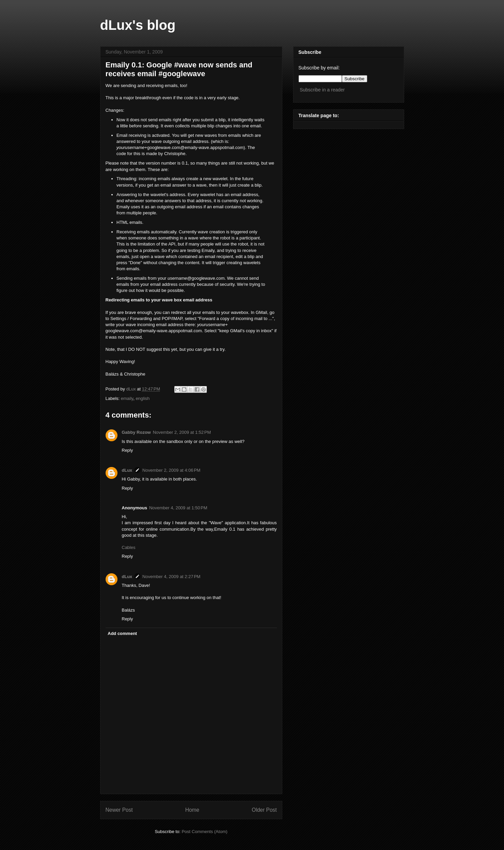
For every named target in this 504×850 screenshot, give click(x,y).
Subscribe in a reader (322, 90)
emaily (127, 398)
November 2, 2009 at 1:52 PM (182, 432)
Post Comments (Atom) (205, 832)
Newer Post (119, 810)
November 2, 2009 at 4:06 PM (172, 470)
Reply (127, 450)
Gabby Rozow (136, 432)
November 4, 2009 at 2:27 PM (172, 577)
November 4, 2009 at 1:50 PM (178, 508)
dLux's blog (138, 25)
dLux (132, 389)
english (143, 398)
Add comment (122, 633)
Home (192, 810)
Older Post (264, 810)
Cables (129, 547)
